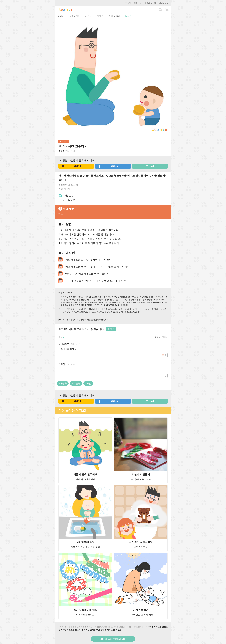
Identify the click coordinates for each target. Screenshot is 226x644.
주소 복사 (150, 166)
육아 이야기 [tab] (114, 16)
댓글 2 (61, 151)
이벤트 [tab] (100, 16)
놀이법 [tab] (128, 16)
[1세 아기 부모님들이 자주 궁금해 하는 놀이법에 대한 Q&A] (83, 320)
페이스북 (108, 166)
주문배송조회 (150, 3)
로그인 (128, 3)
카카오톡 (72, 166)
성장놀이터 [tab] (75, 16)
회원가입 (138, 3)
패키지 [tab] (61, 16)
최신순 (165, 337)
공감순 (158, 337)
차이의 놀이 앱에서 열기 (113, 639)
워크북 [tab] (89, 16)
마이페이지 (164, 3)
